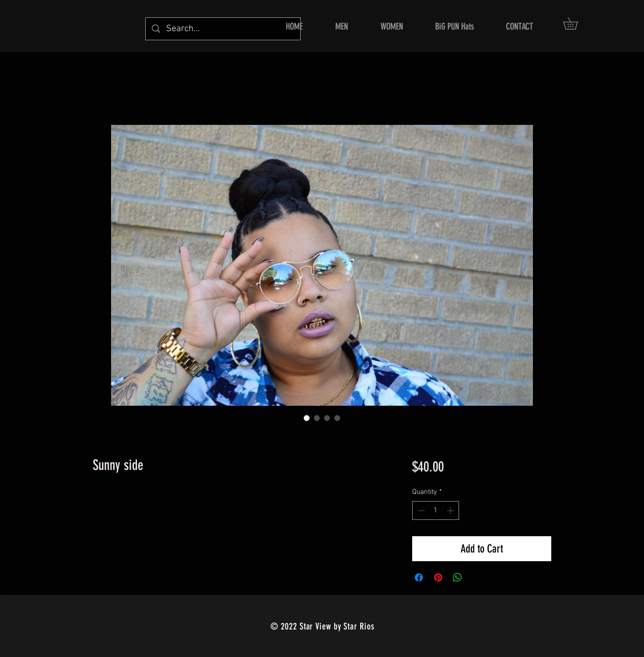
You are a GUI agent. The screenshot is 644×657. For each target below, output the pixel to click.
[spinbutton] (436, 510)
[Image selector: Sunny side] (307, 418)
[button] (576, 23)
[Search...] (222, 29)
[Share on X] (477, 577)
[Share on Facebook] (419, 577)
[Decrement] (420, 510)
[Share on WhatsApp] (458, 577)
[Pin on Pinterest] (438, 577)
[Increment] (451, 510)
